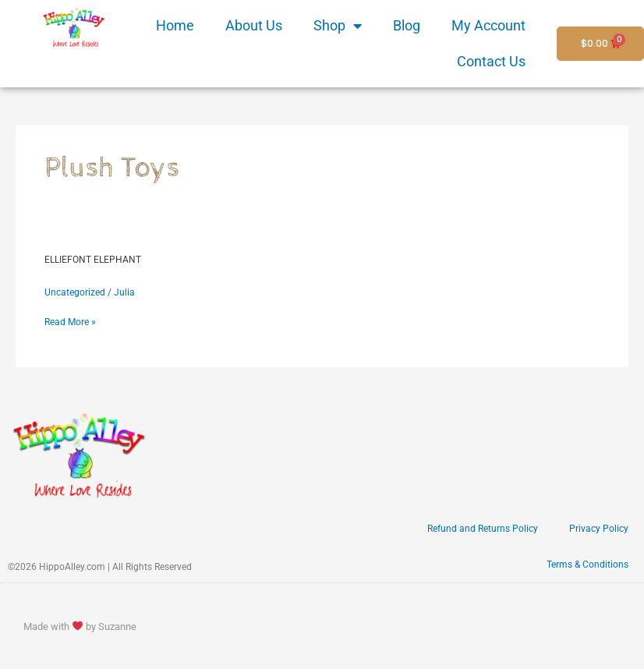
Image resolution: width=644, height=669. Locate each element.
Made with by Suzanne (80, 627)
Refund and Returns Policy (483, 529)
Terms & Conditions (587, 565)
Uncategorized (75, 292)
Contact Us (491, 61)
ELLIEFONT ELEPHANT (93, 260)
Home (175, 25)
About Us (254, 25)
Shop (338, 26)
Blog (407, 25)
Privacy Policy (599, 529)
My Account (488, 25)
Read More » (70, 321)
